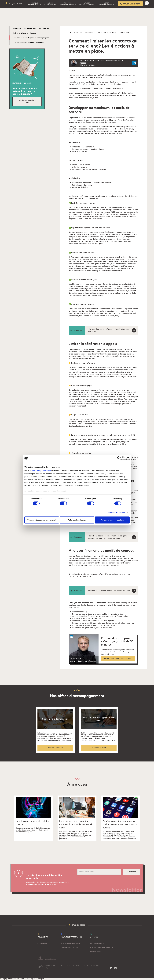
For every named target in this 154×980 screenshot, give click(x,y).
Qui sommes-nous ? (97, 944)
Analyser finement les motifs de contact (28, 42)
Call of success (76, 32)
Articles (102, 32)
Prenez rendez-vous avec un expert (118, 658)
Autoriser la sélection (77, 520)
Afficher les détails (116, 512)
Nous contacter (95, 951)
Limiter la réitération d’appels (24, 33)
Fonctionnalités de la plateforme (102, 947)
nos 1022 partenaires (41, 471)
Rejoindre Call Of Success (69, 947)
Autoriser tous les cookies (112, 520)
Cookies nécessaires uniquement (42, 520)
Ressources (90, 32)
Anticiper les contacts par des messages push (31, 38)
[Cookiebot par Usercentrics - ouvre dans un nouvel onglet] (119, 458)
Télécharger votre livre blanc (27, 101)
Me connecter (42, 944)
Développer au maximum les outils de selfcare (31, 28)
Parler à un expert (132, 4)
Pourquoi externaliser (119, 32)
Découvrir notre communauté (71, 944)
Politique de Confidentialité (85, 966)
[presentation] (96, 881)
